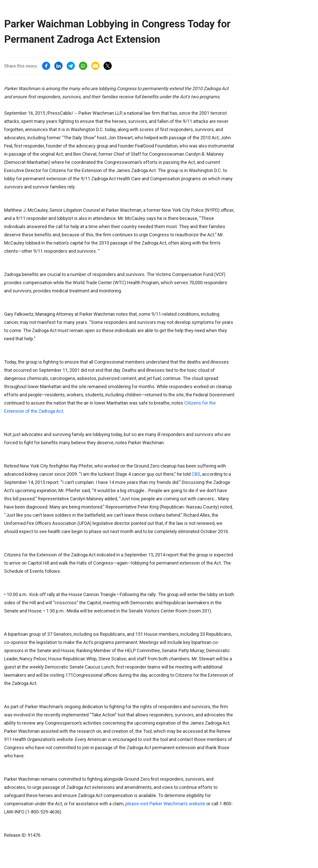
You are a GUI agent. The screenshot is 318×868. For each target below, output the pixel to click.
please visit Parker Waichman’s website (165, 804)
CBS (196, 474)
